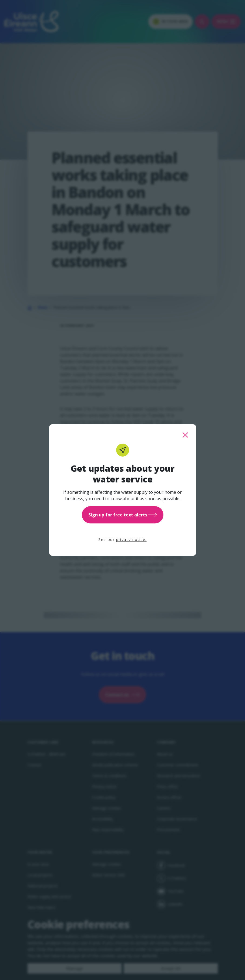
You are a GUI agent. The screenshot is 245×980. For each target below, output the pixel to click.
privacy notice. (131, 539)
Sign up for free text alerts (123, 515)
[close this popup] (185, 435)
